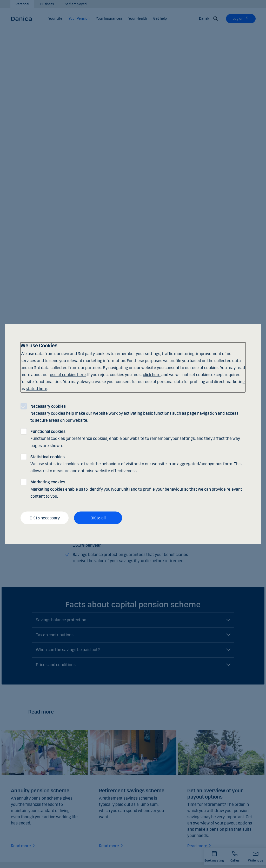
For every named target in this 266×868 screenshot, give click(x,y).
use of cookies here (68, 375)
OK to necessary (45, 518)
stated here (36, 389)
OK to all (98, 518)
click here (152, 375)
